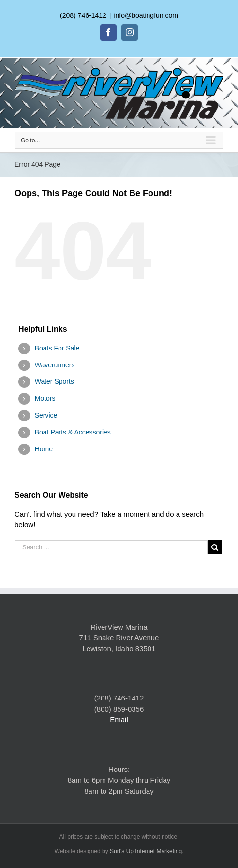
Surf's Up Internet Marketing (146, 851)
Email (119, 720)
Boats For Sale (57, 348)
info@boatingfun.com (146, 15)
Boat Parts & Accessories (73, 432)
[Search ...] (111, 547)
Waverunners (55, 365)
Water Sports (54, 381)
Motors (45, 398)
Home (44, 449)
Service (46, 415)
